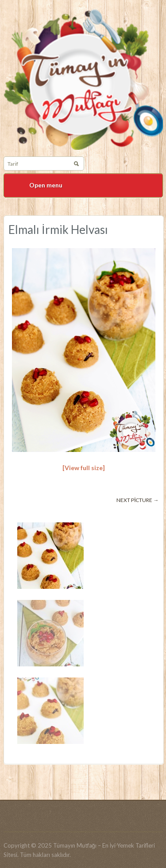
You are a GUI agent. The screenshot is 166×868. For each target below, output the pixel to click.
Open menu (46, 185)
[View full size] (84, 468)
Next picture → (137, 500)
